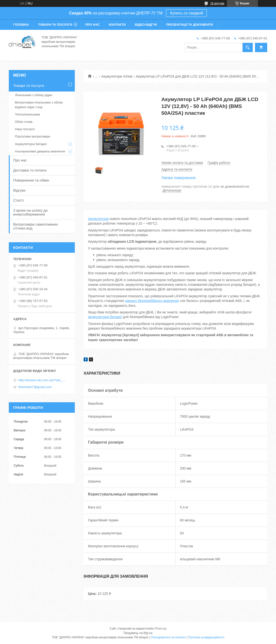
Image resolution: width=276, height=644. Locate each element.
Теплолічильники (27, 114)
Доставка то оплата (30, 170)
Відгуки (19, 190)
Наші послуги (25, 129)
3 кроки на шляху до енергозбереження (30, 212)
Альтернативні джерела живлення (40, 151)
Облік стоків (24, 122)
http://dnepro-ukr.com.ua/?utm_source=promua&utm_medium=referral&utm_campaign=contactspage (43, 380)
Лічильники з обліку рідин (34, 95)
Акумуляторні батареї (31, 144)
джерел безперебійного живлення (152, 301)
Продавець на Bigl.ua (138, 633)
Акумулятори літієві (117, 76)
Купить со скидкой (186, 13)
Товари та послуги (55, 25)
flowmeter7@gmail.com (35, 387)
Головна (21, 25)
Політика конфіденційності (206, 637)
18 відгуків (217, 3)
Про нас (92, 25)
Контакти (117, 25)
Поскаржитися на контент (168, 637)
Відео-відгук (146, 25)
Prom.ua (161, 629)
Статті (18, 200)
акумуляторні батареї (105, 317)
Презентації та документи (189, 25)
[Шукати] (248, 47)
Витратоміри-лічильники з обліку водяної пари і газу (39, 105)
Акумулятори (98, 219)
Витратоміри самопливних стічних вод (36, 226)
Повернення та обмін (31, 180)
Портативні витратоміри (33, 136)
